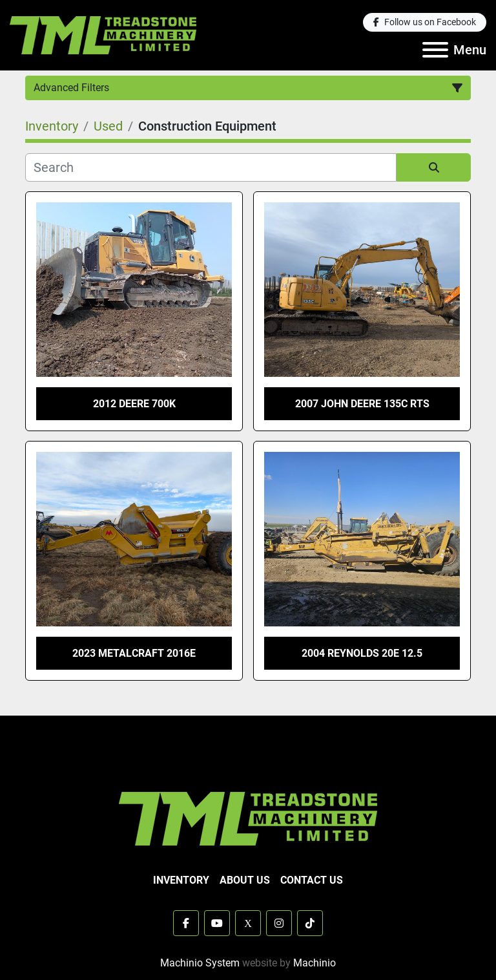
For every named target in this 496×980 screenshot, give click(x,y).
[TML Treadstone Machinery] (248, 818)
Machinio (315, 963)
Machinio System (200, 963)
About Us (245, 880)
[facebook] (425, 22)
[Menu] (435, 50)
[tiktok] (310, 923)
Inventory (181, 880)
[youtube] (217, 923)
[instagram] (279, 923)
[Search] (211, 167)
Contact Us (312, 880)
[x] (248, 923)
